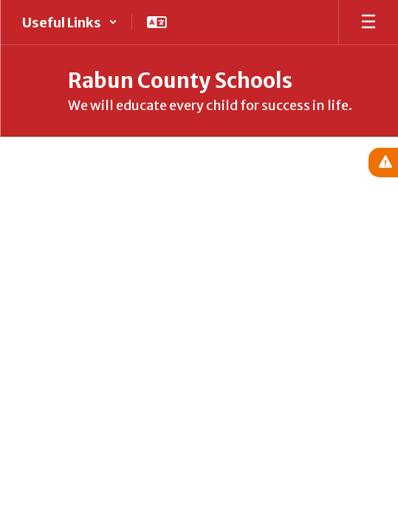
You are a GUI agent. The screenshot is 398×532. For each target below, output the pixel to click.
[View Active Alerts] (383, 163)
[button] (70, 22)
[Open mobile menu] (368, 22)
